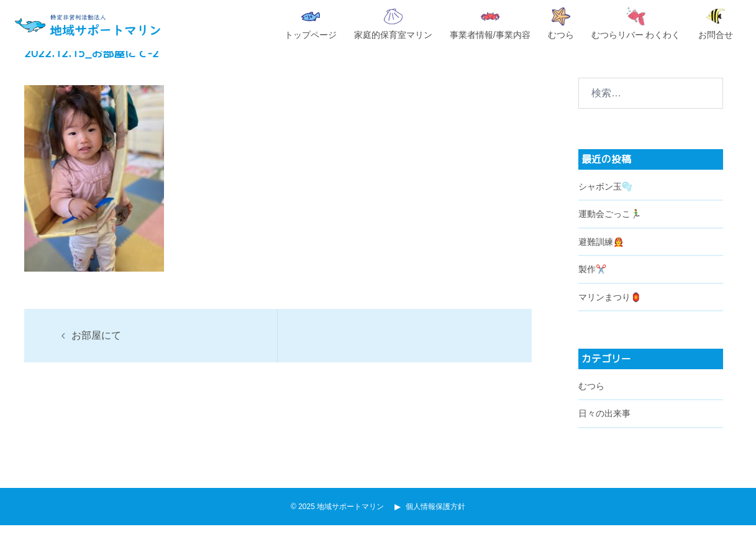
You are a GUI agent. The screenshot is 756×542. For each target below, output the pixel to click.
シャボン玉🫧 (605, 203)
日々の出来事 (604, 430)
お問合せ (716, 24)
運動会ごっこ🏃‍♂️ (610, 231)
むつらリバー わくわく (636, 24)
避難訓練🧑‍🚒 (601, 259)
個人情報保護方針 (432, 523)
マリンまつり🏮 (610, 314)
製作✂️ (592, 286)
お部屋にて (96, 352)
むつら (561, 24)
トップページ (311, 26)
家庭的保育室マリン (393, 24)
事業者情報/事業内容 (490, 26)
